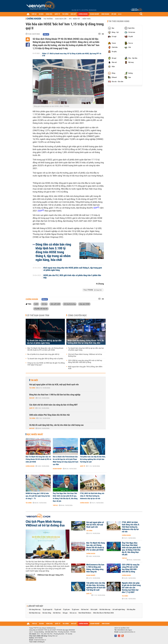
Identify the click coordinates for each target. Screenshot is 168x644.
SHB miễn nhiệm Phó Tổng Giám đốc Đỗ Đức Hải (49, 415)
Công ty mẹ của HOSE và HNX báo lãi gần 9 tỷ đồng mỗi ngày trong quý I (46, 364)
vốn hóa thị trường (70, 304)
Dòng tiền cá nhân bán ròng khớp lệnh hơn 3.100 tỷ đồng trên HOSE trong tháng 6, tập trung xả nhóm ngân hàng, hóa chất (53, 252)
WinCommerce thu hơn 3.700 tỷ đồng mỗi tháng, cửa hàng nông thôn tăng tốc (95, 568)
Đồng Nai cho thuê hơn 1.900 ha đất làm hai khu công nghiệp (55, 395)
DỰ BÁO (41, 14)
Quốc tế (32, 408)
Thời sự (55, 505)
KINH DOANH (105, 14)
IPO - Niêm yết (74, 19)
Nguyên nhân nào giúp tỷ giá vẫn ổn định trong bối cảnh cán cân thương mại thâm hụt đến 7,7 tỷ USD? (131, 588)
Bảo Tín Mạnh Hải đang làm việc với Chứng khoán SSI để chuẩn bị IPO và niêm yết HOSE (45, 349)
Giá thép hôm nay (35, 613)
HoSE (36, 304)
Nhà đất (32, 398)
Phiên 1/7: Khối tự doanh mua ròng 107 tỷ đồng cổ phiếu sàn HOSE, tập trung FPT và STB (72, 55)
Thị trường (48, 19)
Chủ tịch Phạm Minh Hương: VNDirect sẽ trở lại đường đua (85, 355)
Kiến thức (87, 19)
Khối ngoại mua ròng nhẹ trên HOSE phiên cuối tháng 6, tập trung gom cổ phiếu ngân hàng (73, 269)
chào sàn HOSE (84, 304)
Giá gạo (65, 613)
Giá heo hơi (85, 610)
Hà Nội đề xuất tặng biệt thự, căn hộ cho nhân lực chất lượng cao (56, 425)
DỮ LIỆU (114, 14)
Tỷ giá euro (75, 610)
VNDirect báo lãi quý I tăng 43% (50, 575)
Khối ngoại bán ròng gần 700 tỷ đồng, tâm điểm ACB (85, 368)
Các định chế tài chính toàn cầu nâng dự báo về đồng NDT (53, 405)
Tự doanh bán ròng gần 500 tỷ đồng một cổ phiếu (45, 359)
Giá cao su (73, 613)
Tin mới (34, 380)
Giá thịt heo (57, 613)
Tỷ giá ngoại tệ (47, 610)
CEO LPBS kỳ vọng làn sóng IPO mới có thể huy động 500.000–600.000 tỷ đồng (85, 361)
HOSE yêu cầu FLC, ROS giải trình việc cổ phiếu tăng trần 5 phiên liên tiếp (72, 277)
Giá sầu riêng (47, 613)
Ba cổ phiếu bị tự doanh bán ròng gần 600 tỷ (43, 354)
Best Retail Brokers (85, 613)
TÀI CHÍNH (65, 14)
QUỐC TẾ (57, 14)
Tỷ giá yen (66, 610)
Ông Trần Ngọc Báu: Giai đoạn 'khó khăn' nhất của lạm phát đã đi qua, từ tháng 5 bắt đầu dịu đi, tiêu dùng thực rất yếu (65, 497)
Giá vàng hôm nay (35, 610)
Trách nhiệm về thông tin (37, 642)
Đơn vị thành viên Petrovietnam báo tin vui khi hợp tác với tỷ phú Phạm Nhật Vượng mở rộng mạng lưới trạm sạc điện (66, 461)
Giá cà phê (94, 610)
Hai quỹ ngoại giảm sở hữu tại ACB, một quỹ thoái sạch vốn (54, 385)
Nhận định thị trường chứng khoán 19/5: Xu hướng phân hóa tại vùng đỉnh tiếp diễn (86, 342)
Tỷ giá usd (58, 610)
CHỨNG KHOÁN (83, 14)
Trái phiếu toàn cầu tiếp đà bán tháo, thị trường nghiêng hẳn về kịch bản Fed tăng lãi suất (93, 459)
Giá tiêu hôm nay (105, 610)
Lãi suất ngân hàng (119, 610)
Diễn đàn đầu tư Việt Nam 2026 (103, 613)
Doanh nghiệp (57, 469)
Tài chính (32, 388)
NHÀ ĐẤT (73, 14)
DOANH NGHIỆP (94, 14)
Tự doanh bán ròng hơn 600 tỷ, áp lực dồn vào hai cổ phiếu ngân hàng (44, 342)
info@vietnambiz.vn (40, 640)
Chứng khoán (34, 19)
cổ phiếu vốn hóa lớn (41, 309)
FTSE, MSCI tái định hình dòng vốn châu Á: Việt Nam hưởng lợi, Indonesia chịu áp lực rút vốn (92, 496)
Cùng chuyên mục (77, 315)
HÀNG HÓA (49, 14)
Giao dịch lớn (61, 19)
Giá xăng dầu (131, 610)
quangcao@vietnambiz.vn (127, 632)
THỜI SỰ (34, 14)
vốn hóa (44, 304)
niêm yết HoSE (55, 304)
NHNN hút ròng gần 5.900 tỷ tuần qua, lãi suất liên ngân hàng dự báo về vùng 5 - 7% (38, 496)
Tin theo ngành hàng (119, 21)
